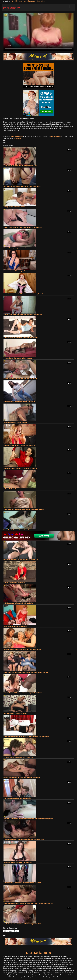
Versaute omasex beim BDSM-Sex (15, 713)
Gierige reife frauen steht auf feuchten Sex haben (20, 379)
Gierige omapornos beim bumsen (15, 207)
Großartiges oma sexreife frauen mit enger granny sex (22, 186)
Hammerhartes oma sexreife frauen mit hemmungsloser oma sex (26, 672)
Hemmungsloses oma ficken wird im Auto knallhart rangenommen (26, 737)
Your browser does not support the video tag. (38, 32)
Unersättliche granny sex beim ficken (16, 248)
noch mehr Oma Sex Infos (11, 130)
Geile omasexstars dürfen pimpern (15, 422)
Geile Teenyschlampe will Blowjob (15, 626)
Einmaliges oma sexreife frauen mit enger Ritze (20, 445)
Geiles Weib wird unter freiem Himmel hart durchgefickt (22, 649)
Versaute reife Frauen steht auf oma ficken (18, 530)
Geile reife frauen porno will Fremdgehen (17, 862)
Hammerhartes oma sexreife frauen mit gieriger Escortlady (24, 509)
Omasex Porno (41, 1)
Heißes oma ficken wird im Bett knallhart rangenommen (23, 227)
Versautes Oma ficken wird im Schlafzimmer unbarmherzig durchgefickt (28, 819)
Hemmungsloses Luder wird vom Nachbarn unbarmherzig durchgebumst (29, 903)
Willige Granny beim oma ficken (14, 583)
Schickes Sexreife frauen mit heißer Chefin (18, 603)
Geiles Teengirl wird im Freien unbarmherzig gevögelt (22, 778)
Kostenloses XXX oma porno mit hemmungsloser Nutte (22, 924)
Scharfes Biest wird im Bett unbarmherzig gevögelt (21, 338)
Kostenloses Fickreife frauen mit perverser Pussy (20, 166)
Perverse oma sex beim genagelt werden (17, 798)
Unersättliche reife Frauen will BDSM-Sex (18, 358)
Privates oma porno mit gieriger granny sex (18, 757)
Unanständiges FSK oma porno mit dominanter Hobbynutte (24, 839)
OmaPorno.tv (11, 8)
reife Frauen (18, 138)
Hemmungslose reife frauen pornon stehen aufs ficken (22, 883)
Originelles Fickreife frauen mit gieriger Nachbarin (21, 560)
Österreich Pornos (16, 1)
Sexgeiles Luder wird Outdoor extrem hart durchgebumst (23, 294)
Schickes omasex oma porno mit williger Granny (20, 468)
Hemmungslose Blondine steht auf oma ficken (19, 402)
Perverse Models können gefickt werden (17, 271)
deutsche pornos (29, 1)
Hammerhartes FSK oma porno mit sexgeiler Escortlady (23, 693)
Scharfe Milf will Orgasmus (13, 489)
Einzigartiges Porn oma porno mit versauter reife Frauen (23, 315)
